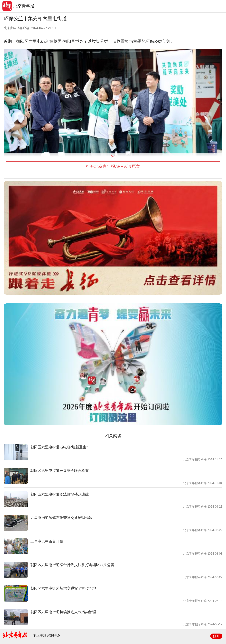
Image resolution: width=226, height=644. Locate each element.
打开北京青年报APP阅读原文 (113, 166)
